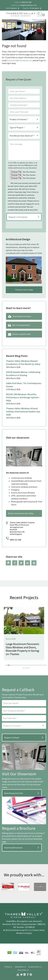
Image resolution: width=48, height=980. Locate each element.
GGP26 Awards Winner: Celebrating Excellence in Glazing (23, 374)
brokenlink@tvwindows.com (20, 60)
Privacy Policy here (24, 694)
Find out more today (24, 290)
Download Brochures (13, 848)
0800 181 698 (15, 540)
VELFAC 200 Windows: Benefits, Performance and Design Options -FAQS (23, 397)
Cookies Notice (20, 967)
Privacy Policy (23, 970)
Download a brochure (20, 317)
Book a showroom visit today (21, 513)
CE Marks (9, 967)
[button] (6, 665)
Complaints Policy (35, 967)
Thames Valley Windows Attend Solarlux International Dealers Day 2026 (23, 412)
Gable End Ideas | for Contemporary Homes (24, 385)
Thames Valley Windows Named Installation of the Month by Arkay (23, 363)
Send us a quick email (19, 334)
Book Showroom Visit (14, 793)
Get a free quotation (19, 325)
